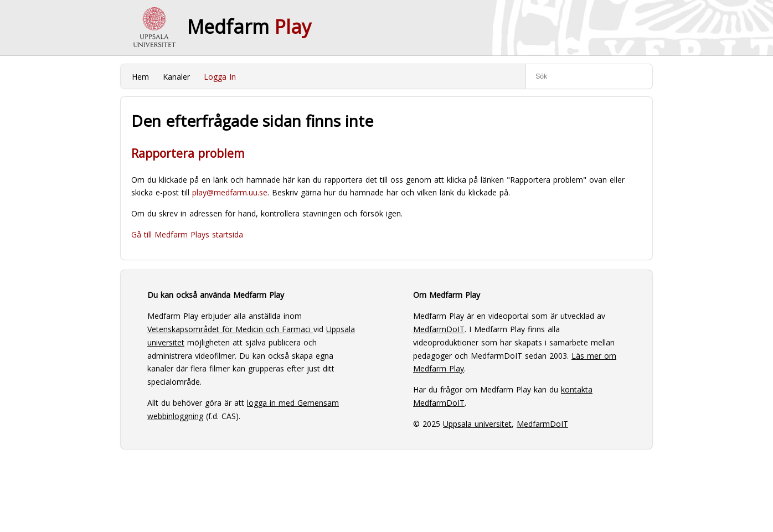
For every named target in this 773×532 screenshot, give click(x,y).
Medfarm (249, 27)
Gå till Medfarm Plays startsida (187, 234)
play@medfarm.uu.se (230, 192)
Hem (140, 77)
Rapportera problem (188, 153)
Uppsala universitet (477, 424)
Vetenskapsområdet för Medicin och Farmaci (230, 329)
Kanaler (176, 77)
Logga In (220, 77)
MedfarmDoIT (439, 329)
